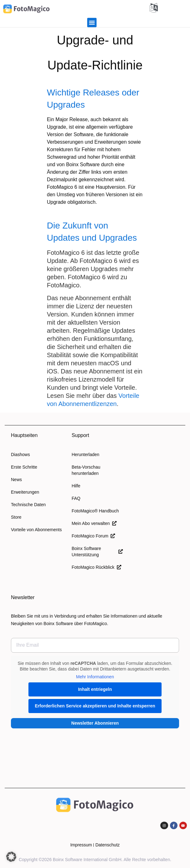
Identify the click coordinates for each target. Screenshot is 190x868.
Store (16, 517)
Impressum (81, 845)
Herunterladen (85, 455)
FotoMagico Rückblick (96, 567)
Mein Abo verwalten (94, 523)
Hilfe (76, 486)
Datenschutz (107, 845)
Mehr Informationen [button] (95, 677)
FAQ (76, 498)
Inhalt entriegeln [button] (95, 689)
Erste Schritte (24, 467)
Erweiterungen (25, 492)
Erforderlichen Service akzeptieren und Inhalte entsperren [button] (95, 706)
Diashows (20, 455)
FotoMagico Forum (93, 536)
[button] (92, 23)
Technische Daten (28, 505)
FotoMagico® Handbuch (95, 511)
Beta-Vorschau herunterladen (86, 470)
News (16, 480)
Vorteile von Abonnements (36, 530)
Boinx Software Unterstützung (97, 552)
